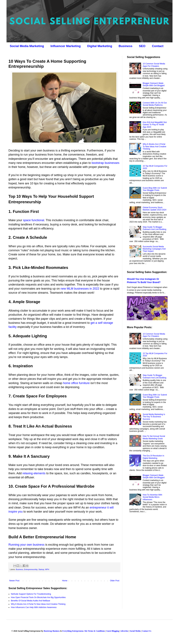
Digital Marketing (100, 46)
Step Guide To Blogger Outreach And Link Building (155, 228)
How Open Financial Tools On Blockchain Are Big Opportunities (38, 597)
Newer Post (14, 581)
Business (125, 46)
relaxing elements (34, 473)
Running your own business (26, 545)
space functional (34, 220)
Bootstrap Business (52, 631)
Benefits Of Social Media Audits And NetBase (31, 601)
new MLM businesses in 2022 (80, 289)
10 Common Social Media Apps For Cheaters (154, 65)
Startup (41, 569)
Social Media (135, 631)
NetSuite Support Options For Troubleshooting (31, 594)
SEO (142, 46)
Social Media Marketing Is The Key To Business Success (154, 417)
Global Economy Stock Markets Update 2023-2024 (155, 209)
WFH (47, 569)
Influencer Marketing (66, 46)
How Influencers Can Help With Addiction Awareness (34, 607)
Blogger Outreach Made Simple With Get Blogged (154, 84)
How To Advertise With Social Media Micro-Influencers (152, 497)
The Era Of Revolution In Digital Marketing (153, 457)
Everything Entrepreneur (73, 631)
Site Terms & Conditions (95, 631)
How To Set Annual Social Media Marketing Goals (154, 437)
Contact (158, 46)
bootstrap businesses (105, 163)
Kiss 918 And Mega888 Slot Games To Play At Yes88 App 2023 (155, 125)
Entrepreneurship (31, 569)
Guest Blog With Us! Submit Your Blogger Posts (155, 189)
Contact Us (147, 631)
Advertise (124, 631)
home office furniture (76, 383)
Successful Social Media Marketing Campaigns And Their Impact (154, 249)
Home (65, 581)
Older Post (115, 581)
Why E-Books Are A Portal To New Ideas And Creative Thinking (38, 604)
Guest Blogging (113, 631)
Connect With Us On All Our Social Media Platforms (155, 104)
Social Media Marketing (27, 46)
